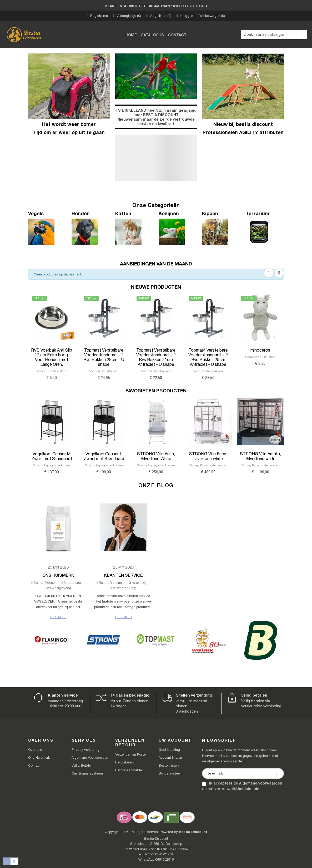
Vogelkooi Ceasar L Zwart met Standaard (104, 456)
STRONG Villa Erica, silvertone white (208, 456)
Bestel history (169, 765)
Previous (269, 273)
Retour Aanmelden (129, 770)
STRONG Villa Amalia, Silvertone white (260, 456)
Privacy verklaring (85, 750)
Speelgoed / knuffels (260, 357)
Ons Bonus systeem (87, 773)
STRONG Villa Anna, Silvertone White (156, 456)
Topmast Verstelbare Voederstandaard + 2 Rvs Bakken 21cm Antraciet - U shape (156, 357)
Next (279, 273)
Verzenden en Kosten (131, 754)
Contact (34, 765)
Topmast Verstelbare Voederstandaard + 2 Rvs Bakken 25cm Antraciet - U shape (208, 357)
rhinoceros (260, 350)
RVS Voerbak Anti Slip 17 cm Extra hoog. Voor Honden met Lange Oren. (52, 357)
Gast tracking (169, 750)
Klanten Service (124, 575)
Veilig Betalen (82, 765)
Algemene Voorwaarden (90, 758)
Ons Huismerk (58, 575)
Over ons (35, 750)
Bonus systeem (171, 773)
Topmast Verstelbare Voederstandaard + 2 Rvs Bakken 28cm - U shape (104, 357)
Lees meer (58, 617)
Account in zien (170, 758)
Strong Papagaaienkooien (52, 465)
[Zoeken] (274, 35)
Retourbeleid (125, 762)
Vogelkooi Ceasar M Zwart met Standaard (52, 456)
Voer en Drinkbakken (52, 371)
